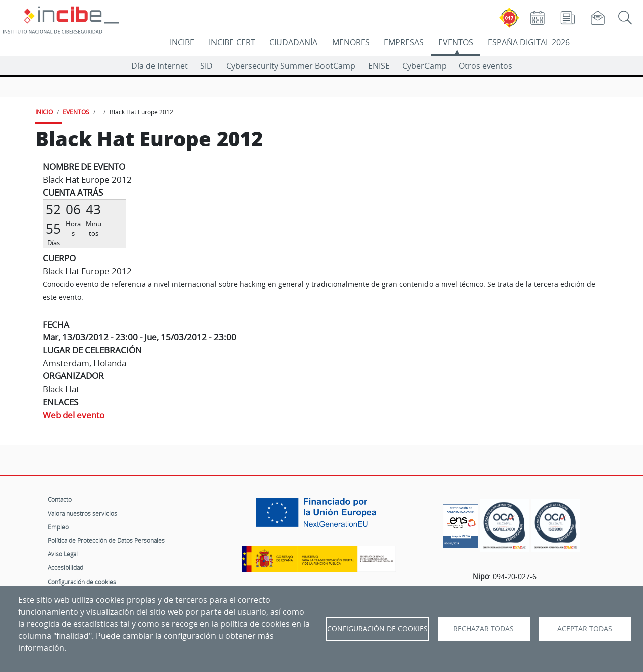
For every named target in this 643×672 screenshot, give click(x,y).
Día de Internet (159, 66)
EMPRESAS (404, 42)
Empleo (58, 527)
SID (207, 66)
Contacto (60, 499)
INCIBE (182, 42)
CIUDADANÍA (293, 42)
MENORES (351, 42)
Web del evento (74, 415)
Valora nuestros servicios (82, 513)
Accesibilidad (66, 567)
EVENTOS (456, 42)
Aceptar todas (585, 629)
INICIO (44, 112)
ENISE (379, 66)
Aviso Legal (63, 554)
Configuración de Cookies (378, 629)
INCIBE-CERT (232, 42)
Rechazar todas (484, 629)
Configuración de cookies (82, 582)
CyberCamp (424, 66)
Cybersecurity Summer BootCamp (291, 66)
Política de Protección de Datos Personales (106, 540)
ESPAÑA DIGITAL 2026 (529, 42)
